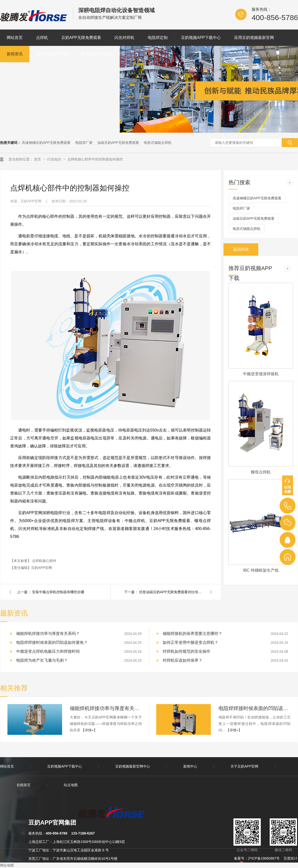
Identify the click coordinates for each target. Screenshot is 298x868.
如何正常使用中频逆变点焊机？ (190, 642)
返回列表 (241, 249)
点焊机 (42, 38)
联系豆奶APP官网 (97, 54)
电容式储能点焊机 (158, 143)
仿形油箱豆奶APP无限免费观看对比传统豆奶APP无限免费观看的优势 (171, 592)
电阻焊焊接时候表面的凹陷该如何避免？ (255, 708)
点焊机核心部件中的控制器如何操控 (95, 159)
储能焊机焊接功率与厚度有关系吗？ (48, 634)
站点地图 (71, 785)
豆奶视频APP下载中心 (201, 38)
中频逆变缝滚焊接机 (261, 374)
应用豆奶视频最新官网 (254, 38)
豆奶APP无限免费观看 (81, 38)
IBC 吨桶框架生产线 (261, 570)
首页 (38, 159)
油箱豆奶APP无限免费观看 (118, 143)
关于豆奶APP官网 (52, 54)
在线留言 (24, 785)
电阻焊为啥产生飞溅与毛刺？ (42, 660)
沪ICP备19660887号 (264, 858)
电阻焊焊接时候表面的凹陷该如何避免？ (52, 642)
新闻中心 (190, 766)
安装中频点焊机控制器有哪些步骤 (58, 592)
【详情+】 (89, 730)
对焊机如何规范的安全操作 (186, 651)
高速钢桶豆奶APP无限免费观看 (46, 143)
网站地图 (7, 865)
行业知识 (55, 159)
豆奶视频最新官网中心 (133, 766)
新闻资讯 (15, 54)
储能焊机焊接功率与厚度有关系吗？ (106, 708)
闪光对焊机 (124, 38)
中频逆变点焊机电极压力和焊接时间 (48, 651)
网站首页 (15, 38)
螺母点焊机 (261, 472)
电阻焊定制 (158, 38)
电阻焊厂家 (84, 143)
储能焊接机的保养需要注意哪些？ (192, 634)
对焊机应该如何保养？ (183, 660)
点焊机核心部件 (44, 561)
